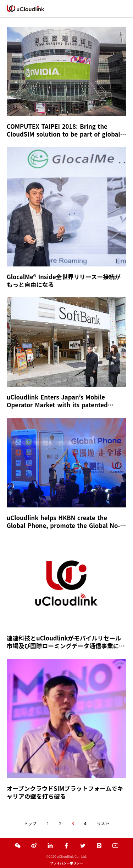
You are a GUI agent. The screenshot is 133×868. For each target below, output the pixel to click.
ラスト (103, 823)
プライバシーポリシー (66, 863)
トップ (30, 823)
